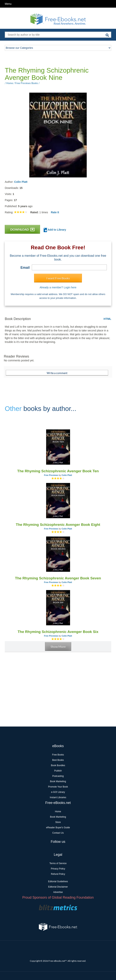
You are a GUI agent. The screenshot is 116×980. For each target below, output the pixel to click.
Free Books (58, 755)
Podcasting (58, 776)
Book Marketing (58, 781)
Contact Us (58, 833)
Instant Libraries (58, 797)
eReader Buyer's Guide (58, 828)
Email (25, 268)
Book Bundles (58, 765)
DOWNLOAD (22, 229)
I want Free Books (58, 278)
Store (58, 822)
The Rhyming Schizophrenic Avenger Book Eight (58, 525)
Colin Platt (21, 182)
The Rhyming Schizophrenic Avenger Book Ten (58, 471)
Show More (58, 647)
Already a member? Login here (58, 287)
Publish (58, 771)
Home (58, 812)
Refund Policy (58, 874)
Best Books (58, 760)
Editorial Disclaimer (58, 887)
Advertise (58, 892)
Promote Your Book (58, 787)
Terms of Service (58, 863)
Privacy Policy (58, 869)
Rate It (55, 212)
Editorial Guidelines (58, 881)
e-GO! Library (58, 792)
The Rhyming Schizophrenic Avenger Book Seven (58, 578)
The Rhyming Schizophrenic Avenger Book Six (58, 632)
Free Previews (51, 475)
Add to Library (55, 230)
